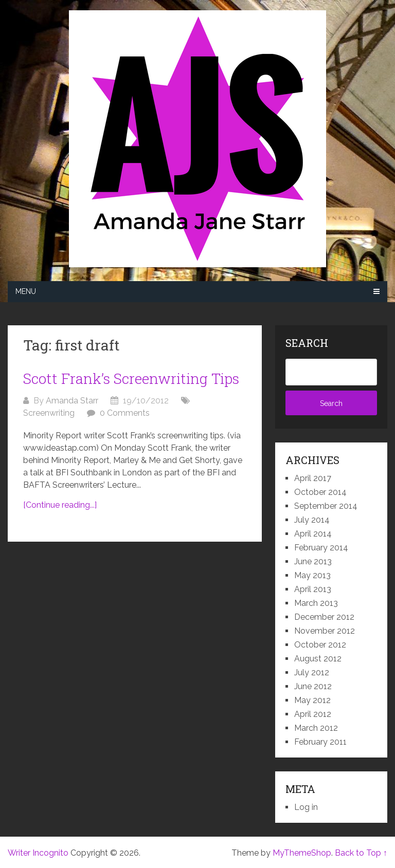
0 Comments (125, 413)
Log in (306, 807)
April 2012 (313, 714)
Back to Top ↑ (361, 853)
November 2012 (325, 631)
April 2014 (313, 534)
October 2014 (320, 492)
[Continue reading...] (60, 505)
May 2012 (312, 700)
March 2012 (316, 728)
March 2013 (316, 603)
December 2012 (324, 617)
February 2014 (321, 548)
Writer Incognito (38, 853)
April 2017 (313, 478)
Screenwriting (49, 413)
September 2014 (326, 506)
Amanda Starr (72, 401)
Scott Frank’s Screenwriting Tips (131, 378)
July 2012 (312, 672)
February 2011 (320, 742)
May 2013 (312, 575)
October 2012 (320, 645)
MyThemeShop (302, 853)
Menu (26, 291)
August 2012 (318, 659)
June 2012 (313, 686)
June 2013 (313, 561)
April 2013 (313, 589)
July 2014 (312, 520)
